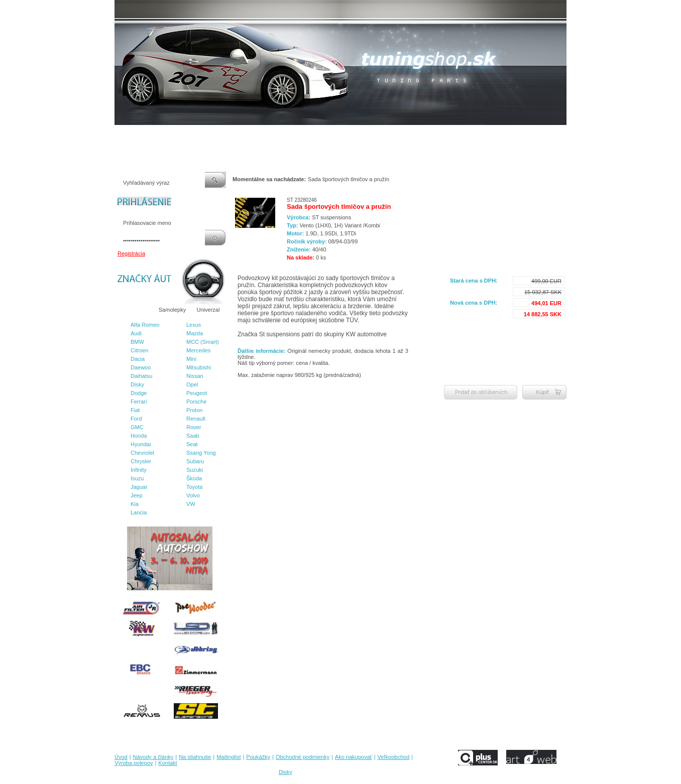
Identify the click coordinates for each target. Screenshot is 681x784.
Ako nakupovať (375, 135)
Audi (136, 333)
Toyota (194, 487)
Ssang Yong (201, 453)
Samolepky (172, 310)
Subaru (195, 461)
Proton (194, 410)
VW (191, 504)
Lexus (194, 325)
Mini (191, 359)
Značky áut (135, 310)
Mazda (195, 333)
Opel (192, 384)
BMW (137, 342)
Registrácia (131, 253)
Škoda (194, 478)
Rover (194, 427)
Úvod (121, 135)
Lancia (139, 512)
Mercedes (198, 350)
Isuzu (137, 478)
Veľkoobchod (418, 135)
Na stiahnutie (202, 135)
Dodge (139, 393)
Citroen (139, 350)
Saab (193, 436)
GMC (137, 427)
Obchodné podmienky (321, 135)
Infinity (139, 470)
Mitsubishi (199, 367)
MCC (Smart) (203, 342)
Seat (192, 444)
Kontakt (500, 135)
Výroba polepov (463, 135)
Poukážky (273, 135)
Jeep (137, 495)
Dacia (138, 359)
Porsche (196, 402)
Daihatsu (141, 376)
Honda (139, 436)
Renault (196, 419)
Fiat (135, 410)
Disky (137, 384)
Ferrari (139, 402)
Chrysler (141, 461)
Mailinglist (240, 135)
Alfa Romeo (145, 325)
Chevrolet (142, 453)
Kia (135, 504)
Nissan (195, 376)
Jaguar (139, 487)
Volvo (193, 495)
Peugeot (197, 393)
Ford (136, 419)
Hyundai (141, 444)
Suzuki (195, 470)
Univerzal (208, 310)
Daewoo (141, 367)
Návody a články (157, 135)
